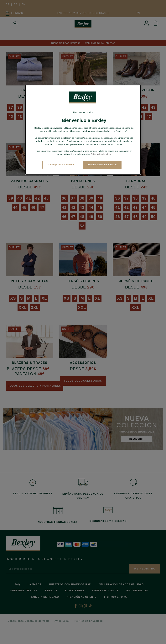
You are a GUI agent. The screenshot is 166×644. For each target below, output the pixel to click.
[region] (83, 130)
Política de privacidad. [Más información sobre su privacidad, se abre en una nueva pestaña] (101, 154)
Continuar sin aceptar (83, 112)
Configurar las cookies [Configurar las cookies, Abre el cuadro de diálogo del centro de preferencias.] (62, 165)
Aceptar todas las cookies (102, 165)
